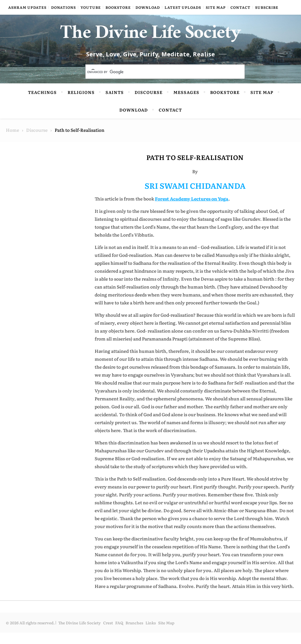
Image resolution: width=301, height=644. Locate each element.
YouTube (91, 7)
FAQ (119, 634)
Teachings (42, 104)
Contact (240, 7)
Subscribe (267, 7)
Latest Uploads (183, 7)
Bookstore (118, 7)
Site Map (216, 7)
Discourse (149, 104)
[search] (158, 84)
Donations (63, 7)
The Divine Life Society (151, 41)
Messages (186, 104)
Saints (115, 104)
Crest (108, 634)
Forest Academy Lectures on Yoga (192, 210)
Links (151, 634)
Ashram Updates (27, 7)
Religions (81, 104)
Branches (134, 634)
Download (148, 7)
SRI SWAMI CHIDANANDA (195, 197)
